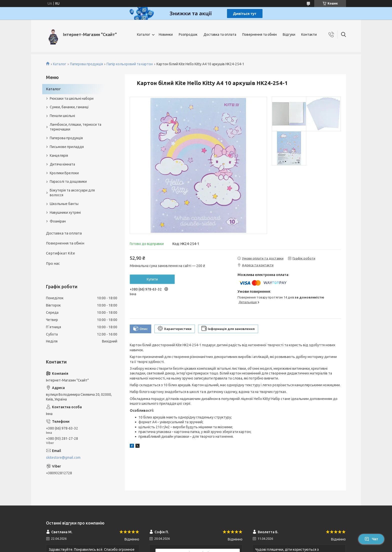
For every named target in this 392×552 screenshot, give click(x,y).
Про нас (53, 263)
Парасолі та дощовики (68, 181)
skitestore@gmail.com (63, 457)
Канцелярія (59, 155)
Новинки (166, 34)
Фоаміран (58, 221)
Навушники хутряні (65, 212)
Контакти (309, 34)
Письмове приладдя (67, 147)
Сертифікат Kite (60, 253)
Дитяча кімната (62, 164)
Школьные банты (64, 204)
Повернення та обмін (259, 34)
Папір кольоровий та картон (130, 64)
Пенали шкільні (62, 116)
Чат (371, 539)
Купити (152, 279)
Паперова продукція (86, 64)
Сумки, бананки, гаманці (69, 107)
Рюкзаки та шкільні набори (72, 98)
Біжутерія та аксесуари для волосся (72, 193)
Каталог (144, 34)
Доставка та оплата (220, 34)
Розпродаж (188, 34)
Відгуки (289, 34)
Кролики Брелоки (64, 173)
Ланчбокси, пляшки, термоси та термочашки (75, 127)
